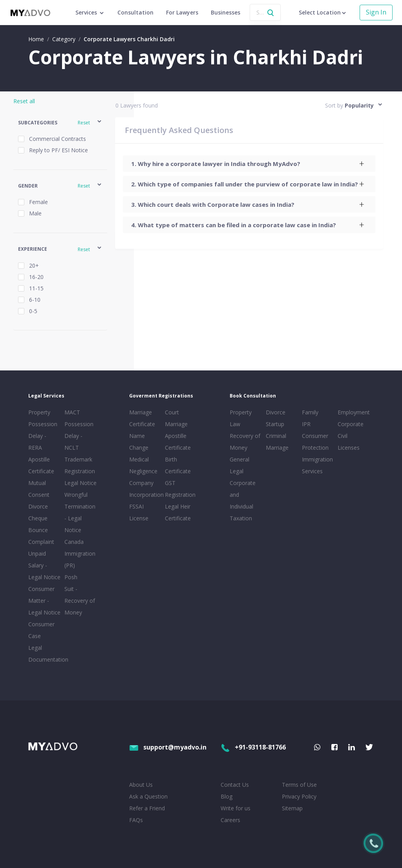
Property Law (241, 418)
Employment (354, 412)
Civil (343, 436)
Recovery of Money (245, 442)
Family (310, 412)
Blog (227, 796)
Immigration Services (317, 465)
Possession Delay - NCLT (79, 436)
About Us (141, 785)
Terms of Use (299, 785)
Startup (275, 424)
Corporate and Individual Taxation (243, 501)
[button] (60, 123)
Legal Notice (80, 483)
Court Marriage (176, 418)
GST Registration (180, 489)
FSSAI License (139, 512)
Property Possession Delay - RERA (43, 430)
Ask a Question (148, 796)
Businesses (226, 12)
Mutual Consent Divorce (39, 495)
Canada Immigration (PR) (80, 553)
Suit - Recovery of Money (80, 601)
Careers (230, 820)
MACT (72, 412)
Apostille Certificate (41, 465)
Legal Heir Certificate (178, 512)
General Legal (239, 465)
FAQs (136, 820)
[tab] (249, 164)
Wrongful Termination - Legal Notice (80, 512)
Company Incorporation (146, 489)
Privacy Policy (299, 796)
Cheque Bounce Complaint (41, 530)
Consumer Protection (315, 442)
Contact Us (235, 785)
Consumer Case (41, 630)
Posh (71, 577)
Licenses (349, 448)
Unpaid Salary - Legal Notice (44, 565)
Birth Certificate (178, 465)
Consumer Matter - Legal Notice (44, 601)
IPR (306, 424)
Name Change (139, 442)
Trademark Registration (80, 465)
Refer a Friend (147, 808)
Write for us (236, 808)
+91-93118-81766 (253, 747)
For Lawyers (182, 12)
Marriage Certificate (142, 418)
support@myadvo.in (168, 747)
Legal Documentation (45, 654)
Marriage (277, 448)
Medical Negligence (143, 465)
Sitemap (292, 808)
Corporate (351, 424)
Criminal (276, 436)
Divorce (276, 412)
